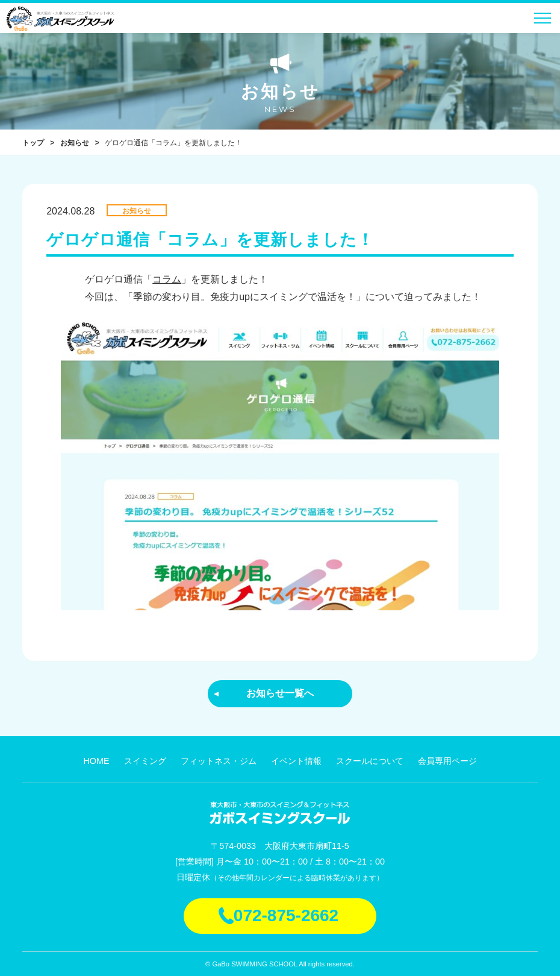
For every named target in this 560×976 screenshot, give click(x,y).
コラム (167, 279)
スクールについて (370, 761)
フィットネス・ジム (219, 761)
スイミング (145, 761)
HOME (96, 761)
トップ (33, 143)
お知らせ (75, 143)
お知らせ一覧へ (280, 693)
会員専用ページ (447, 761)
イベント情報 (296, 761)
